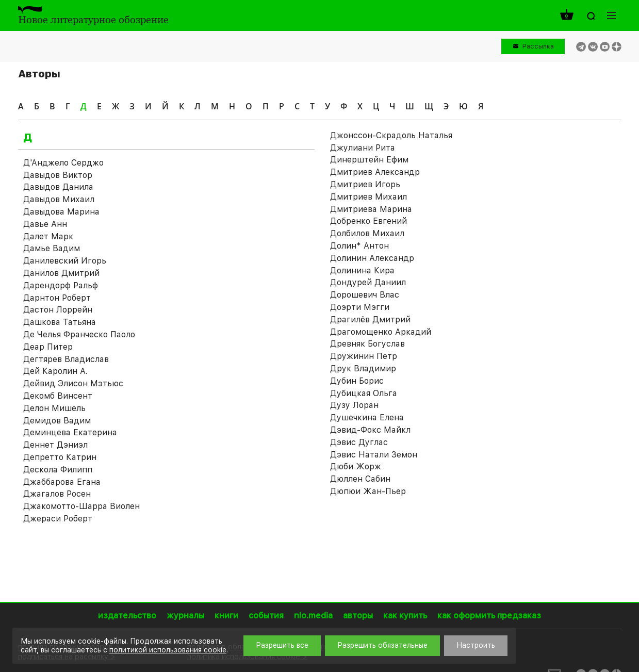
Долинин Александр (372, 258)
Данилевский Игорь (65, 261)
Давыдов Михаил (59, 199)
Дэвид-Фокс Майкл (370, 430)
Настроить (476, 645)
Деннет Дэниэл (55, 445)
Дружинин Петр (364, 356)
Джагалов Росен (57, 494)
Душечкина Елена (367, 417)
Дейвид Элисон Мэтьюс (73, 383)
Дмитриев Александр (375, 172)
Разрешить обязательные (382, 645)
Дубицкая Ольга (364, 393)
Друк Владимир (363, 368)
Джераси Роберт (58, 519)
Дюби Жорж (356, 466)
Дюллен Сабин (360, 479)
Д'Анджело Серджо (63, 163)
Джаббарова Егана (62, 482)
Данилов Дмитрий (61, 273)
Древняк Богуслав (367, 344)
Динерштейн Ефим (369, 160)
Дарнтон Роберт (57, 298)
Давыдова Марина (61, 212)
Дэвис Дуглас (359, 442)
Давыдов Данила (58, 187)
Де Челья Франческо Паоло (79, 334)
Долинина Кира (362, 271)
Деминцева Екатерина (70, 432)
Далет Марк (48, 236)
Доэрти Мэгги (360, 307)
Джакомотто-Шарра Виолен (81, 506)
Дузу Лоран (354, 405)
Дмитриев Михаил (368, 197)
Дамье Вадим (52, 248)
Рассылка (538, 46)
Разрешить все (282, 645)
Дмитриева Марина (371, 209)
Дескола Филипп (58, 470)
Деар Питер (48, 347)
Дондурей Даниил (368, 282)
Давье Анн (45, 224)
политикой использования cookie (168, 650)
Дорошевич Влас (365, 295)
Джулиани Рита (363, 148)
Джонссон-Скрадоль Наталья (391, 135)
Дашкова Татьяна (60, 322)
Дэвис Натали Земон (374, 455)
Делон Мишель (54, 408)
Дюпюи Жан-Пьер (368, 491)
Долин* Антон (359, 246)
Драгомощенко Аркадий (381, 332)
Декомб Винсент (58, 396)
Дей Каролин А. (55, 371)
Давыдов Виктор (58, 175)
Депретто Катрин (60, 457)
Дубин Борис (357, 381)
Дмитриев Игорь (365, 184)
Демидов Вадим (57, 421)
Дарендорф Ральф (61, 285)
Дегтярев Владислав (66, 359)
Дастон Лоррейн (58, 310)
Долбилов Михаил (367, 233)
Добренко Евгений (368, 221)
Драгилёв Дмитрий (370, 319)
